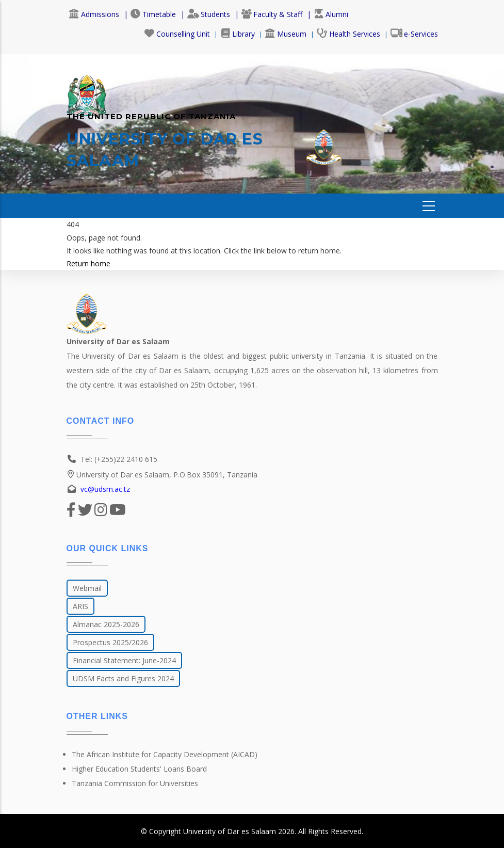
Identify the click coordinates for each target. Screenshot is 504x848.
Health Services (348, 34)
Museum (286, 34)
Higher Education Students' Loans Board (139, 769)
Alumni (331, 14)
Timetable (153, 14)
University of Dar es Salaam (230, 831)
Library (238, 34)
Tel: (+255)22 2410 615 (119, 459)
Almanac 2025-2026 (106, 624)
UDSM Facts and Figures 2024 (123, 678)
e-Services (414, 34)
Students (209, 14)
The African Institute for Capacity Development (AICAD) (165, 754)
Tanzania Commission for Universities (135, 783)
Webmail (87, 588)
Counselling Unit (177, 34)
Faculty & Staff (272, 14)
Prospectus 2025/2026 (110, 642)
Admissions (94, 14)
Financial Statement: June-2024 (124, 660)
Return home (88, 263)
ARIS (80, 606)
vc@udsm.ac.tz (105, 489)
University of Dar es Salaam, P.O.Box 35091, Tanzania (162, 475)
